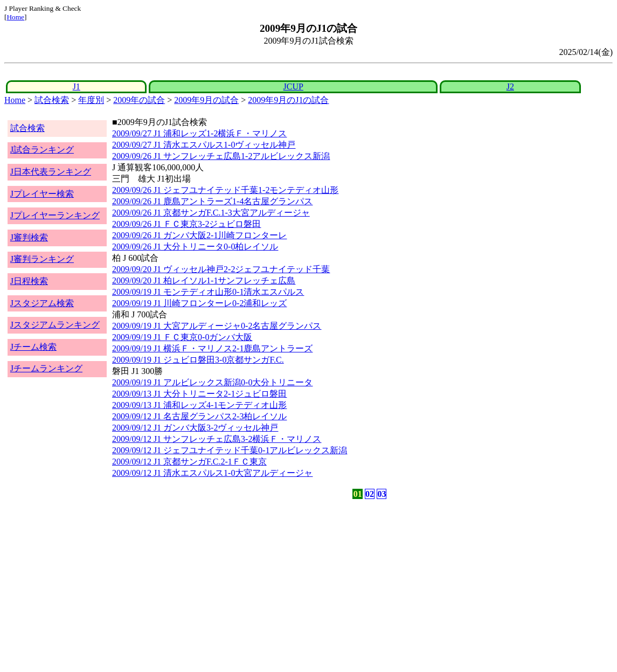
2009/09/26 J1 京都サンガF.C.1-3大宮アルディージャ (211, 213)
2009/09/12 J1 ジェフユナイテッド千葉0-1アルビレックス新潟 (230, 450)
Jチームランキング (46, 368)
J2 (510, 86)
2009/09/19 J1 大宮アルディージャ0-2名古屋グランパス (217, 326)
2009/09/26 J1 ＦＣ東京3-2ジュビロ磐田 (186, 224)
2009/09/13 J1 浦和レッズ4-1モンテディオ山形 (199, 405)
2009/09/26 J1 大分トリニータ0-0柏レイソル (195, 247)
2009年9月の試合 (206, 100)
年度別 (91, 100)
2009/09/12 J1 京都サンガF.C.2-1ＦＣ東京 (189, 462)
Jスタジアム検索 (42, 303)
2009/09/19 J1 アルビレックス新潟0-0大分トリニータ (212, 382)
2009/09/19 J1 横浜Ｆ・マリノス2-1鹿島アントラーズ (212, 348)
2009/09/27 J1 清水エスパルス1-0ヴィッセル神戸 (204, 145)
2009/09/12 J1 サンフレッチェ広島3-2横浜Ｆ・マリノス (217, 439)
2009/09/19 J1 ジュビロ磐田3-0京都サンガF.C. (198, 360)
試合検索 (52, 100)
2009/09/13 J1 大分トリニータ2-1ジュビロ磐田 (199, 394)
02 (370, 494)
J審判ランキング (42, 259)
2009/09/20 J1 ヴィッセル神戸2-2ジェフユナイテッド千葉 (221, 269)
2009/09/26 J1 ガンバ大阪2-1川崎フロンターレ (199, 235)
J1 (77, 86)
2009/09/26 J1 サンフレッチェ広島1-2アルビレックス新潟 (221, 156)
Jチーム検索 (33, 347)
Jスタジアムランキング (55, 325)
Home (15, 17)
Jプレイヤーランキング (55, 215)
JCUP (293, 86)
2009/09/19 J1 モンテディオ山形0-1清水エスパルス (208, 292)
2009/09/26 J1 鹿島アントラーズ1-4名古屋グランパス (212, 201)
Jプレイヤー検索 (42, 194)
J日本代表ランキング (51, 172)
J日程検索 (29, 281)
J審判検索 (29, 237)
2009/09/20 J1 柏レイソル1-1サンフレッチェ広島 (204, 280)
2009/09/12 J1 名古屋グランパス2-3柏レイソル (199, 416)
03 (382, 494)
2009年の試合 (139, 100)
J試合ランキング (42, 150)
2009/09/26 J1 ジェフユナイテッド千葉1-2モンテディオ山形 (225, 190)
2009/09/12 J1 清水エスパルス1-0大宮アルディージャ (212, 473)
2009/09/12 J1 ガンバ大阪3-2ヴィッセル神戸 (195, 428)
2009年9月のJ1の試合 (288, 100)
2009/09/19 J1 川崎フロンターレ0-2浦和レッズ (199, 303)
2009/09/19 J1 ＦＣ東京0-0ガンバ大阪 (182, 337)
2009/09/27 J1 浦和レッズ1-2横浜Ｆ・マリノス (199, 133)
